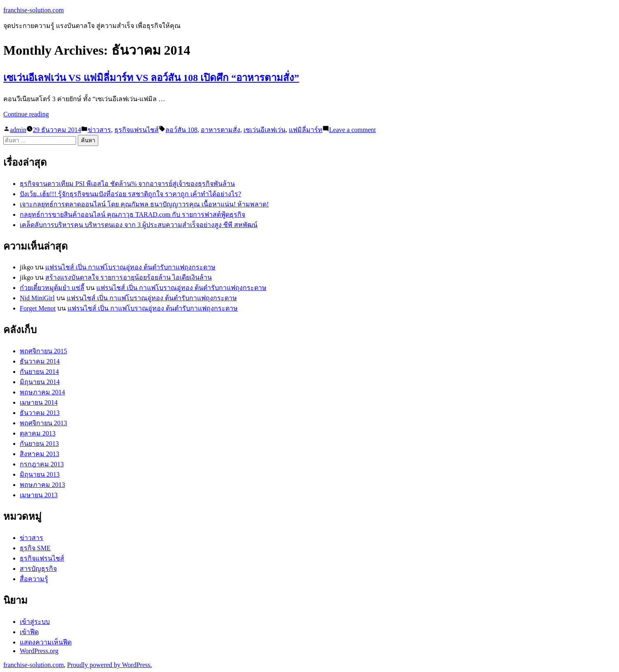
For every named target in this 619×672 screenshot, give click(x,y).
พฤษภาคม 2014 (42, 392)
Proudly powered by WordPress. (109, 665)
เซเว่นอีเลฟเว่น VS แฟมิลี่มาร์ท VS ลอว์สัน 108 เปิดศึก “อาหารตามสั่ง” (151, 78)
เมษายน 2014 (39, 402)
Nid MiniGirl (37, 298)
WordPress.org (39, 651)
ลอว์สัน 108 (181, 130)
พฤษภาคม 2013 (42, 485)
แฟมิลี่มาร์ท (306, 130)
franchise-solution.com (34, 10)
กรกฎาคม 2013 (42, 464)
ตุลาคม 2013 (38, 433)
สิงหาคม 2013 (39, 454)
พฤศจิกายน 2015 (43, 351)
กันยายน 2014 (39, 372)
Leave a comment (352, 130)
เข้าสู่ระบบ (35, 622)
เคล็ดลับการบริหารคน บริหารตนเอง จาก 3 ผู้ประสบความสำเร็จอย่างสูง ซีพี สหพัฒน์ (139, 225)
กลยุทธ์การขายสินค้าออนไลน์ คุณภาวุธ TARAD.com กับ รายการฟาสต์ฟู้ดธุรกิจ (132, 214)
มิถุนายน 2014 (40, 382)
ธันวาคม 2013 (40, 413)
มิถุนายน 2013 (40, 474)
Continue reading (26, 114)
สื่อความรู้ (34, 579)
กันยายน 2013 (39, 444)
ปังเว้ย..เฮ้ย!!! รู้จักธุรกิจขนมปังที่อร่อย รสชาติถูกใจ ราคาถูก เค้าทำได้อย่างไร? (130, 194)
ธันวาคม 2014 (40, 361)
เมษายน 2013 (39, 495)
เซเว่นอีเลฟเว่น (264, 130)
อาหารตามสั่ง (220, 130)
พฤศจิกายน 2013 (43, 423)
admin (18, 130)
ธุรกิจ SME (35, 548)
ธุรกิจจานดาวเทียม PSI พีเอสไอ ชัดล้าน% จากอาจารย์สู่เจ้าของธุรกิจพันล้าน (127, 184)
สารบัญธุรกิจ (38, 569)
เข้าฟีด (29, 632)
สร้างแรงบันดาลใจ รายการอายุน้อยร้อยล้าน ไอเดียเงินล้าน (129, 277)
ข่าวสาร (99, 130)
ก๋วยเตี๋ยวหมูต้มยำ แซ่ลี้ (52, 288)
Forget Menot (38, 308)
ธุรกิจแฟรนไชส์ (137, 130)
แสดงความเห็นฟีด (46, 642)
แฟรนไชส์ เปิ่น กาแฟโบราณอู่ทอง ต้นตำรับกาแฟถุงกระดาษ (130, 267)
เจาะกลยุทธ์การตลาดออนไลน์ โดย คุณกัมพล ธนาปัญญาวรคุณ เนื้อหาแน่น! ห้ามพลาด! (144, 204)
